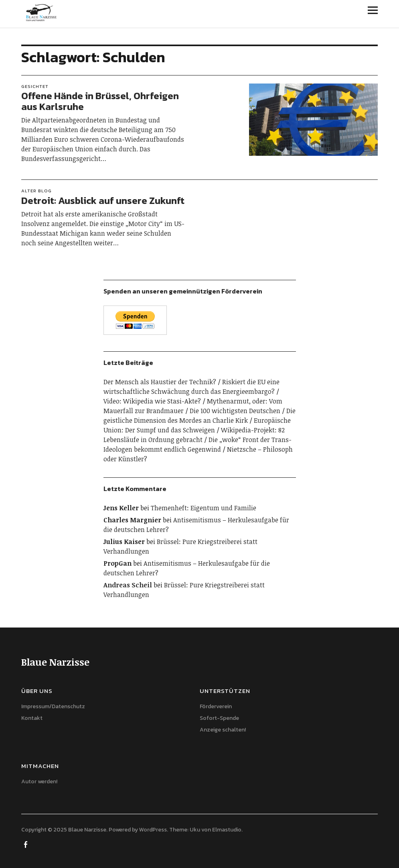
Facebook (26, 844)
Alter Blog (36, 191)
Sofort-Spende (219, 718)
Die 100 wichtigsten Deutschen (235, 411)
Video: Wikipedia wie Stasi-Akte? (152, 401)
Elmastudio (227, 830)
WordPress (153, 830)
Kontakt (32, 718)
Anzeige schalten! (223, 730)
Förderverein (216, 706)
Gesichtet (35, 86)
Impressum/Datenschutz (53, 706)
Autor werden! (39, 781)
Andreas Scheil (128, 585)
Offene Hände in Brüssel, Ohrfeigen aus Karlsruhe (100, 101)
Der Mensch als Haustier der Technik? (160, 382)
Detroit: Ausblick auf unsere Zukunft (103, 201)
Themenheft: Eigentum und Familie (204, 508)
